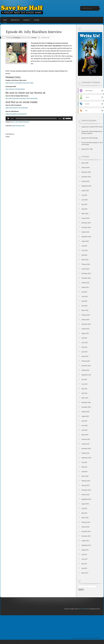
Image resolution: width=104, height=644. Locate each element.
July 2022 (84, 338)
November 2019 (86, 449)
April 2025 (84, 209)
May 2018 (84, 513)
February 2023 (86, 315)
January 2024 (85, 269)
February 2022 (86, 361)
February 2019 (86, 481)
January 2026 (85, 168)
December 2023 (86, 274)
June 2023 (85, 297)
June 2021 (85, 384)
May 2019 (84, 467)
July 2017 (84, 555)
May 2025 (84, 204)
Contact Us (27, 20)
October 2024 (85, 232)
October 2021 (85, 370)
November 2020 (86, 407)
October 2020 (85, 412)
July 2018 (84, 508)
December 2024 (86, 223)
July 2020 (84, 421)
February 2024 (86, 264)
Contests (37, 20)
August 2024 (85, 241)
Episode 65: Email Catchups (90, 138)
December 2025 (86, 172)
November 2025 (86, 177)
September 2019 (86, 458)
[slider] (36, 118)
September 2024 (86, 237)
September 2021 (86, 375)
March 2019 (85, 476)
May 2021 (84, 389)
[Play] (8, 118)
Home (5, 20)
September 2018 (86, 499)
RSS (23, 126)
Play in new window (17, 122)
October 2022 (85, 329)
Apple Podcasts (16, 126)
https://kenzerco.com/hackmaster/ (15, 89)
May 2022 (84, 347)
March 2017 (85, 573)
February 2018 (86, 522)
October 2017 (85, 541)
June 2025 (85, 200)
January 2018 (85, 527)
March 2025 (85, 214)
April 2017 (84, 568)
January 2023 (85, 320)
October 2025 (85, 181)
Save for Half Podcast (83, 609)
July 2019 (84, 462)
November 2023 (86, 278)
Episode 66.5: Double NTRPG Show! (92, 127)
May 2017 (84, 564)
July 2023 (84, 292)
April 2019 (84, 472)
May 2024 (84, 255)
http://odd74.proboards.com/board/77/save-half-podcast (22, 98)
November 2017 (86, 536)
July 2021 (84, 379)
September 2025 (86, 186)
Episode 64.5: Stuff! (87, 149)
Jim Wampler (16, 38)
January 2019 (85, 485)
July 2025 (84, 195)
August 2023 (85, 287)
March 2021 (85, 398)
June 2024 (85, 250)
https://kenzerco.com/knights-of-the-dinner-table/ (19, 83)
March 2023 (85, 310)
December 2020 (86, 403)
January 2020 (85, 444)
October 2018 (85, 495)
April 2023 (84, 306)
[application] (39, 118)
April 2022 (84, 352)
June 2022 (85, 343)
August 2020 (85, 416)
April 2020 (84, 430)
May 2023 (84, 301)
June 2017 (85, 559)
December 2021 (86, 366)
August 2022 (85, 333)
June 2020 (85, 426)
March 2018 (85, 518)
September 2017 (86, 545)
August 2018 (85, 504)
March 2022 (85, 356)
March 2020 (85, 435)
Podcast (34, 38)
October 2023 (85, 283)
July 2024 (84, 246)
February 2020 (86, 439)
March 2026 (85, 163)
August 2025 (85, 191)
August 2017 (85, 550)
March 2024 (85, 260)
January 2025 (85, 218)
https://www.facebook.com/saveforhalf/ (17, 108)
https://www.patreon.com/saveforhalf (16, 114)
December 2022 (86, 324)
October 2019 (85, 453)
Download (26, 122)
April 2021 (84, 393)
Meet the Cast (15, 20)
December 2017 (86, 532)
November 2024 (86, 227)
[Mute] (64, 118)
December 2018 (86, 490)
